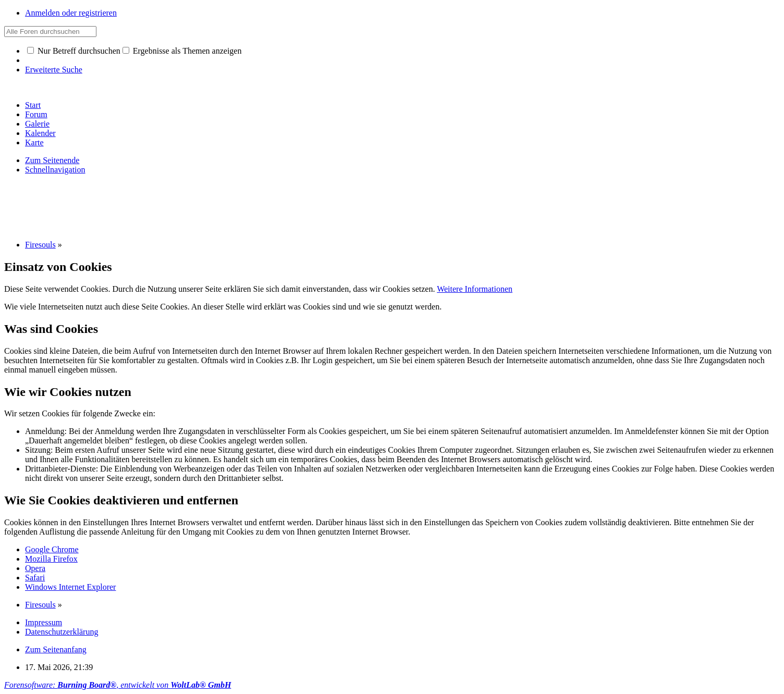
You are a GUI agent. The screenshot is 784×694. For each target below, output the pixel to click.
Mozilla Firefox (51, 559)
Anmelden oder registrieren (71, 13)
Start (33, 105)
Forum (36, 114)
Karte (34, 142)
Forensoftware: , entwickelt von (118, 685)
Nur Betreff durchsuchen (74, 51)
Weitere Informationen (475, 289)
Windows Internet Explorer (70, 587)
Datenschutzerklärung (62, 632)
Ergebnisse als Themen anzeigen (182, 51)
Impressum (44, 622)
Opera (35, 568)
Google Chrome (52, 549)
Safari (35, 578)
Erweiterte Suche (54, 70)
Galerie (37, 124)
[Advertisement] (194, 206)
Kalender (40, 133)
